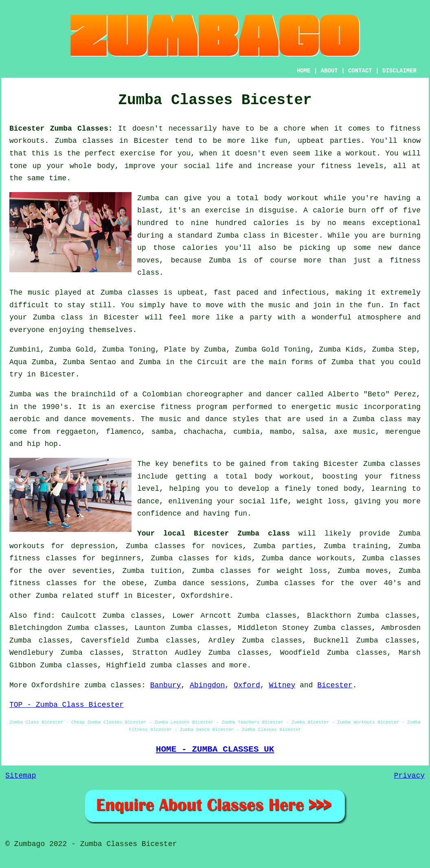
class (72, 317)
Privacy (409, 776)
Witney (282, 685)
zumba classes (179, 665)
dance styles (232, 419)
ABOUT (329, 71)
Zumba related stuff (78, 596)
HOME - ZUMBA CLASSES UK (215, 749)
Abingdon (207, 685)
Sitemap (21, 776)
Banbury (166, 685)
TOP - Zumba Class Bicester (67, 705)
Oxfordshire (205, 596)
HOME (304, 71)
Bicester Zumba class (242, 533)
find (42, 616)
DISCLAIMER (399, 71)
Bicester (335, 685)
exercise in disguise (249, 210)
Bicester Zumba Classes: (61, 129)
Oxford (247, 685)
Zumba (66, 141)
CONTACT (360, 71)
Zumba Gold (71, 350)
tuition (166, 571)
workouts (334, 558)
